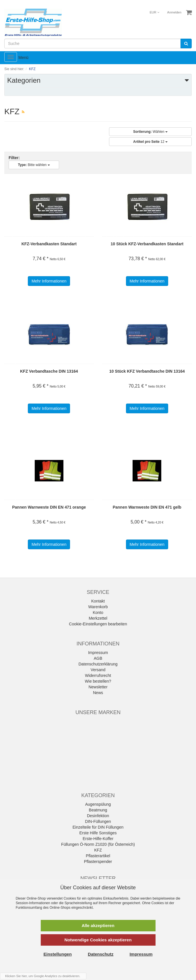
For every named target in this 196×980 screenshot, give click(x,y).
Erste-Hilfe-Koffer (98, 839)
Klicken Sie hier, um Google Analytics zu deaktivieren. (43, 976)
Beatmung (98, 810)
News (98, 693)
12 (150, 142)
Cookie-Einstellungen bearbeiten (98, 624)
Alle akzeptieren (98, 925)
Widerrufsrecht (98, 675)
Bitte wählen (34, 165)
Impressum (98, 653)
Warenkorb (98, 607)
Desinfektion (98, 816)
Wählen (150, 132)
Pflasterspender (98, 862)
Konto (98, 612)
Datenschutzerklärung (98, 664)
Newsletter (98, 687)
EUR (154, 12)
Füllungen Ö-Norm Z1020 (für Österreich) (98, 844)
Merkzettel (98, 618)
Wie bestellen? (98, 681)
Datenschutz (101, 954)
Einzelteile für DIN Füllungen (98, 827)
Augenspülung (98, 804)
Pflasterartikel (98, 856)
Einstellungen (58, 954)
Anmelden (174, 12)
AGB (98, 658)
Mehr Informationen (49, 281)
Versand (98, 670)
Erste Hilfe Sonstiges (98, 833)
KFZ (98, 850)
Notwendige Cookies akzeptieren (98, 940)
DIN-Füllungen (98, 821)
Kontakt (98, 601)
